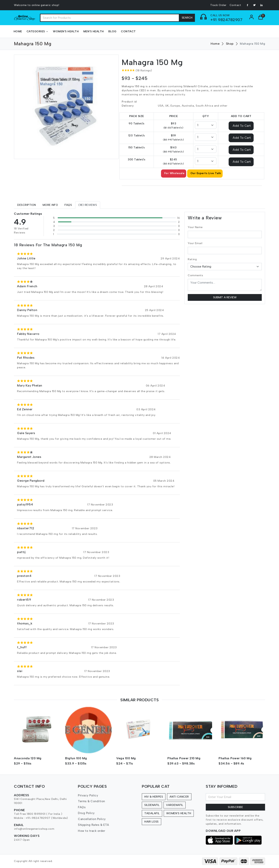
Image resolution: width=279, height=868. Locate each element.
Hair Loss (152, 822)
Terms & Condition (91, 801)
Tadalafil (152, 813)
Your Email (195, 243)
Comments (195, 275)
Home (18, 31)
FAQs (82, 807)
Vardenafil (175, 805)
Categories (38, 31)
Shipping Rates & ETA (93, 825)
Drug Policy (86, 813)
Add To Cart (242, 125)
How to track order (91, 831)
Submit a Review (225, 297)
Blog (112, 31)
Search (187, 18)
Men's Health (94, 31)
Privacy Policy (88, 795)
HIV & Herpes (154, 797)
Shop (230, 44)
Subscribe (236, 807)
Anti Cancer (179, 797)
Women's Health (66, 31)
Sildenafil (152, 805)
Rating (192, 259)
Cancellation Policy (92, 819)
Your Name (195, 227)
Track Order (218, 5)
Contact (235, 5)
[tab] (27, 205)
